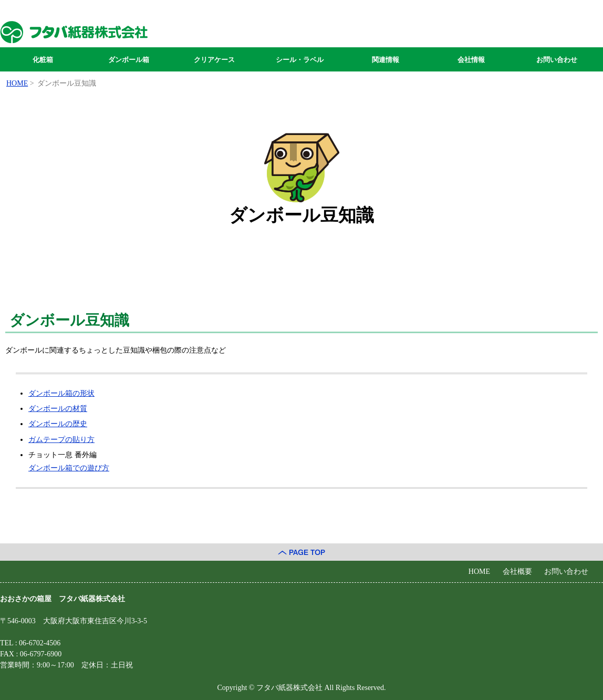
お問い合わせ (557, 60)
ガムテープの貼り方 (61, 440)
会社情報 (471, 60)
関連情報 (386, 60)
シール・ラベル (300, 60)
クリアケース (214, 60)
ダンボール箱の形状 (61, 393)
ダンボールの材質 (58, 409)
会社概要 (517, 572)
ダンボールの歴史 (58, 424)
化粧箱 (43, 60)
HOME (479, 572)
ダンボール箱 (129, 60)
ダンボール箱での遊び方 (69, 468)
